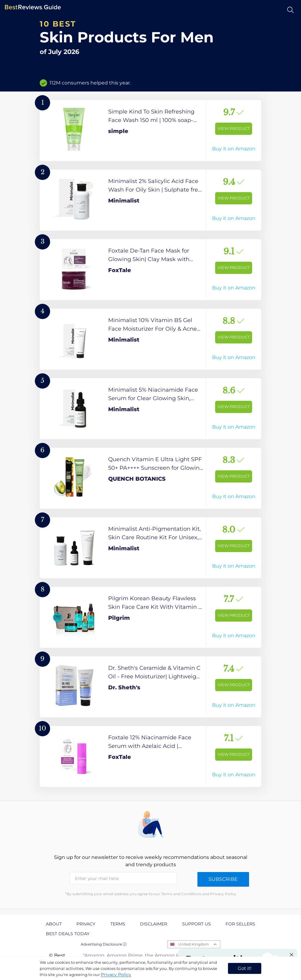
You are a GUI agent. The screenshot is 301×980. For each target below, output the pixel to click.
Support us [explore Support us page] (196, 924)
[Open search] (290, 10)
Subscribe (223, 879)
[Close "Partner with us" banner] (292, 955)
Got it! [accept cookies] (245, 968)
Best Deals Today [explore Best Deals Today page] (68, 934)
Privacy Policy (116, 975)
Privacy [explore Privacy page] (86, 924)
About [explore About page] (54, 924)
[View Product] (150, 131)
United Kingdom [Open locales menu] (194, 944)
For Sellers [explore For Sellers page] (240, 924)
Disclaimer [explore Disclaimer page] (154, 924)
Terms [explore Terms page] (118, 924)
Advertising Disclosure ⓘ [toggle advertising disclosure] (104, 944)
